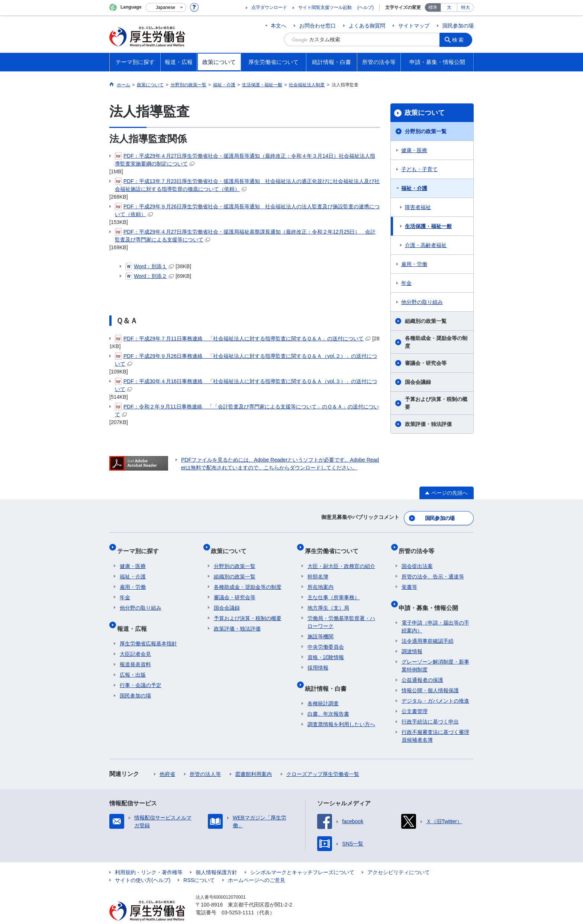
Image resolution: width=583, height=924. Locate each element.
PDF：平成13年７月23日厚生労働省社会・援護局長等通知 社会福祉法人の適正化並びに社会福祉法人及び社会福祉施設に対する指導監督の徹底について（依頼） (247, 185)
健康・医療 (414, 150)
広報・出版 (133, 660)
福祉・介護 (414, 188)
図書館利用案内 (254, 760)
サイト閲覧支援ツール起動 (325, 7)
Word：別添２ (149, 276)
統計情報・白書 (328, 676)
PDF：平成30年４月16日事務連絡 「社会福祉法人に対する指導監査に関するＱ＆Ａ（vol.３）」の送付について (246, 385)
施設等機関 (321, 628)
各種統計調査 (323, 689)
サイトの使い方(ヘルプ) (143, 866)
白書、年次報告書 (328, 699)
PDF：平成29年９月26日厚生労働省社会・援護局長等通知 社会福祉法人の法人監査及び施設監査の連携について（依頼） (247, 210)
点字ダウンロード (269, 7)
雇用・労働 (414, 264)
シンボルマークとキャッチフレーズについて (302, 858)
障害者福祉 (418, 207)
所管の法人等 (205, 760)
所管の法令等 (419, 545)
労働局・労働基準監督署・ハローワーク (341, 614)
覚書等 (409, 578)
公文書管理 (415, 697)
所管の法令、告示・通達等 (433, 568)
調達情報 (412, 637)
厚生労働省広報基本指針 (148, 629)
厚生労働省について (334, 545)
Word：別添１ (149, 266)
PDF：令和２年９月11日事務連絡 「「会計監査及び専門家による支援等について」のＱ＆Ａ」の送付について (247, 410)
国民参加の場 (458, 26)
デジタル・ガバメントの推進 (435, 686)
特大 (466, 7)
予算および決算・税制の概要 (436, 403)
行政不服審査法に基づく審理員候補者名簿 (435, 721)
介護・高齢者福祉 (426, 245)
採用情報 (318, 659)
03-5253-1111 (238, 898)
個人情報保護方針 (216, 858)
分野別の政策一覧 (426, 131)
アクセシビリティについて (399, 858)
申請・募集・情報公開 (431, 596)
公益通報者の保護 (422, 665)
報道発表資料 (135, 650)
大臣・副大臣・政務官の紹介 (341, 558)
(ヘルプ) (365, 7)
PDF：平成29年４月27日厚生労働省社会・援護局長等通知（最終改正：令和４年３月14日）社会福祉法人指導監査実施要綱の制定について (245, 159)
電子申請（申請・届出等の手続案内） (435, 612)
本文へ (278, 26)
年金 (406, 283)
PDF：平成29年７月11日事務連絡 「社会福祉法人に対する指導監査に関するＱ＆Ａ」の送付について (243, 339)
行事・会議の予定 (141, 671)
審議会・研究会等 (426, 363)
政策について (425, 113)
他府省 (167, 760)
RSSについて (199, 866)
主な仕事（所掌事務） (334, 589)
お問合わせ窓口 (318, 26)
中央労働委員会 (326, 638)
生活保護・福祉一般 (428, 226)
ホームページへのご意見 (257, 866)
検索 (460, 39)
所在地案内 (321, 578)
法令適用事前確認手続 (428, 626)
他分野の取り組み (422, 302)
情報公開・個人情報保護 (430, 676)
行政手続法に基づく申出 (430, 707)
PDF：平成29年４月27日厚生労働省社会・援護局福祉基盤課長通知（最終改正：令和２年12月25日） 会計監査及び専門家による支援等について (245, 235)
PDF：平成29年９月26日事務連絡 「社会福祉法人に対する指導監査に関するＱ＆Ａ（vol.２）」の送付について (246, 360)
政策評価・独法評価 (428, 424)
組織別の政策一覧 (426, 321)
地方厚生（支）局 (328, 599)
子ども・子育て (419, 169)
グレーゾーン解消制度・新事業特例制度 (435, 651)
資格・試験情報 (326, 649)
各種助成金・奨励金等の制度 (436, 342)
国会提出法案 (417, 558)
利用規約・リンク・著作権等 (149, 858)
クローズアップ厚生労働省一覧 (323, 760)
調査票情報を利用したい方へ (341, 710)
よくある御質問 (367, 26)
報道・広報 (135, 617)
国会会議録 (418, 382)
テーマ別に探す (141, 545)
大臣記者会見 (135, 639)
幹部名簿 (318, 568)
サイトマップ (414, 26)
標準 (433, 7)
